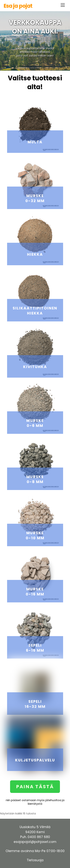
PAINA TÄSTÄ (35, 787)
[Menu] (63, 5)
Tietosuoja (35, 860)
